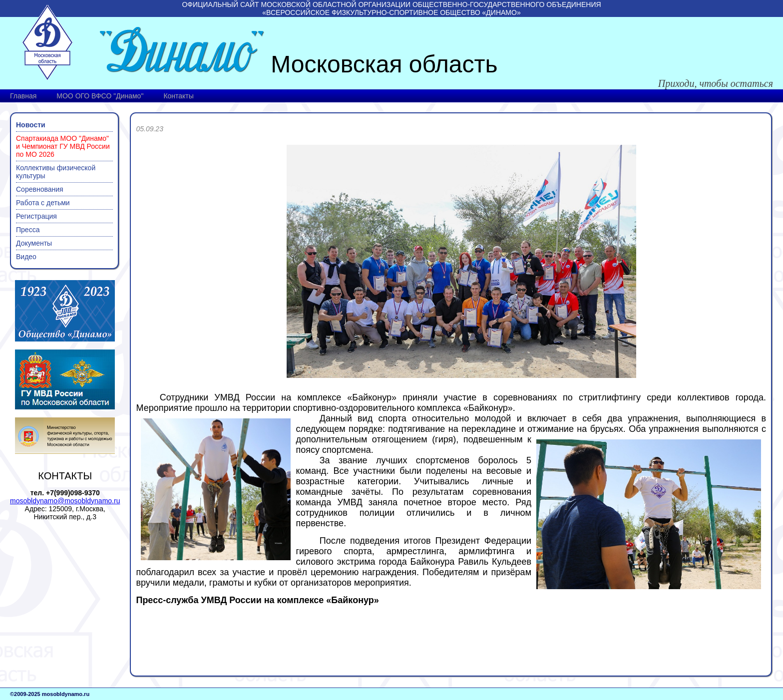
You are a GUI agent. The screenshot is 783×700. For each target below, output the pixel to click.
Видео (26, 257)
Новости (31, 125)
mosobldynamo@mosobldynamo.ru (65, 501)
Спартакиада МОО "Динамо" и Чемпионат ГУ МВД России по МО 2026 (63, 146)
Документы (34, 243)
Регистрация (36, 216)
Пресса (28, 230)
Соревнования (40, 189)
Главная (23, 96)
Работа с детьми (43, 203)
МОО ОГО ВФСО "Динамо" (100, 96)
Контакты (178, 96)
